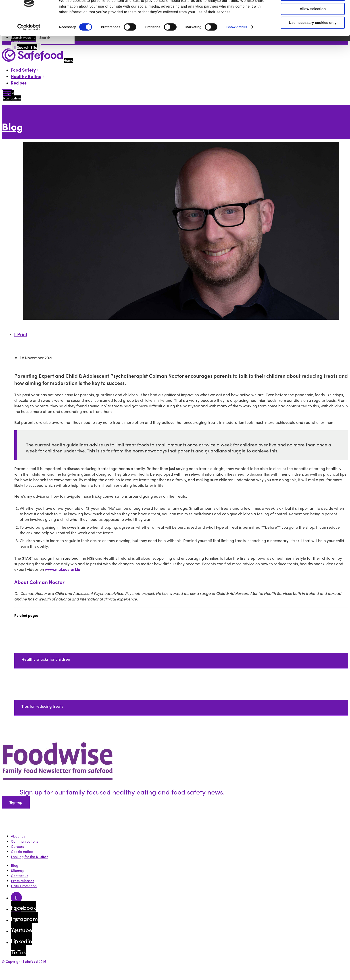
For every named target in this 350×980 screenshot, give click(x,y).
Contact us (20, 876)
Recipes (19, 83)
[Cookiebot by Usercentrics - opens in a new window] (29, 43)
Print (21, 334)
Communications (25, 841)
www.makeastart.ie (62, 569)
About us (18, 836)
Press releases (23, 881)
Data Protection (24, 886)
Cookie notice (22, 851)
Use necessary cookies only (313, 39)
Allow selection (313, 25)
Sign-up (16, 802)
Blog (12, 126)
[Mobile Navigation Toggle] (7, 95)
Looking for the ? (29, 857)
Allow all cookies (313, 11)
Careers (17, 846)
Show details (237, 43)
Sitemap (18, 870)
